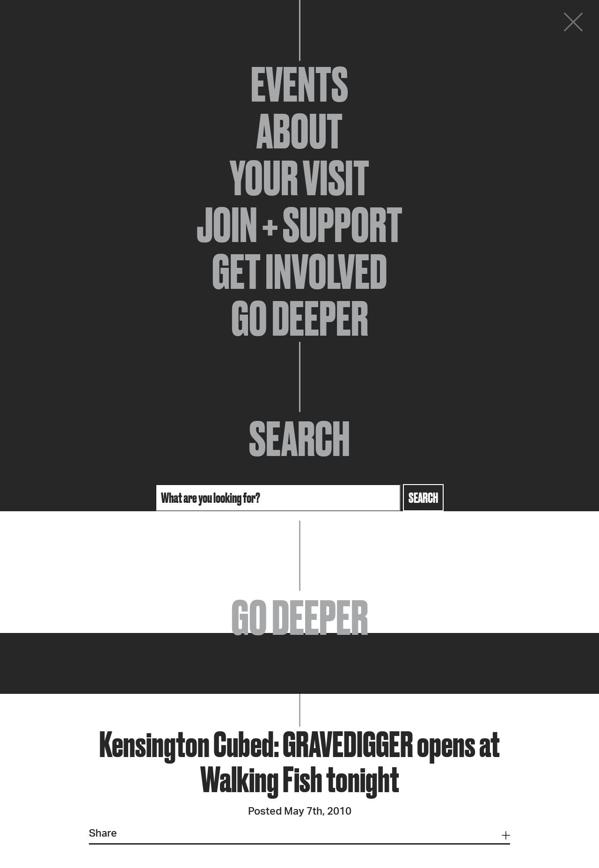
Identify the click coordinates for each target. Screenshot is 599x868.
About (299, 131)
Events (299, 84)
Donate (517, 24)
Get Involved (299, 272)
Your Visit (299, 178)
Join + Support (299, 225)
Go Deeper (300, 318)
